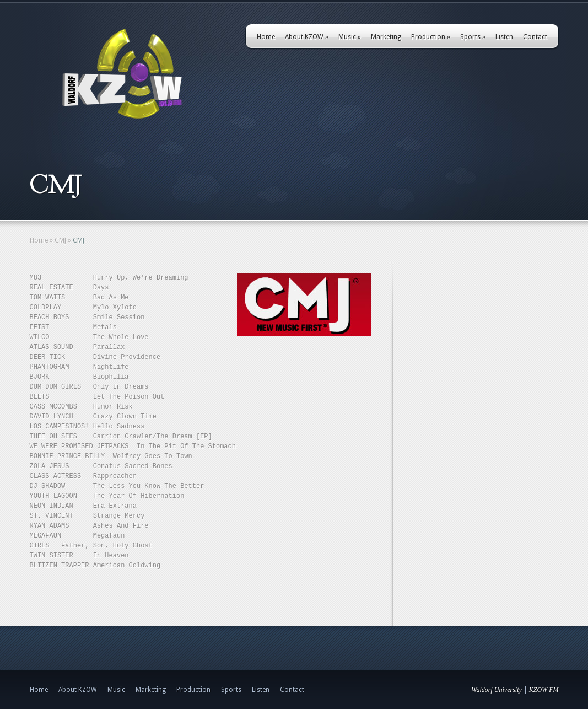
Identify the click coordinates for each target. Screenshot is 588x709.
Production (431, 37)
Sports (473, 37)
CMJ (60, 240)
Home (266, 37)
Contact (535, 37)
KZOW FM (544, 690)
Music (350, 37)
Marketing (386, 37)
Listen (504, 37)
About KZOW (307, 37)
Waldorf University (497, 690)
